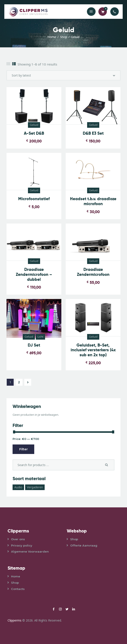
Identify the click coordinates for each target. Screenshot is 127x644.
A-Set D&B (34, 133)
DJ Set (34, 345)
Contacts (18, 589)
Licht (40, 337)
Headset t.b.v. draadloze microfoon (93, 201)
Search (108, 465)
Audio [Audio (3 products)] (18, 487)
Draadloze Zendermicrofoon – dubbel (34, 275)
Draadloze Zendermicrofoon (93, 272)
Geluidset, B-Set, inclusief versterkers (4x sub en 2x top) (93, 350)
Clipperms (15, 620)
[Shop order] (63, 75)
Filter (24, 449)
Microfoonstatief (34, 199)
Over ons (18, 539)
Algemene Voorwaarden (30, 551)
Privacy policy (22, 545)
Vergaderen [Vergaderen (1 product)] (35, 487)
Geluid (34, 125)
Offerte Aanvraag (84, 545)
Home (52, 37)
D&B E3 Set (93, 133)
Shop (64, 37)
